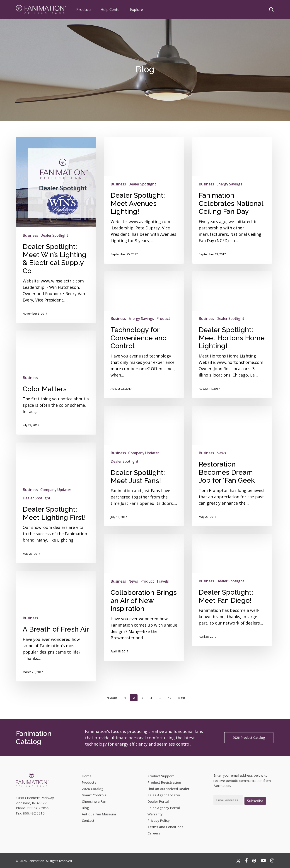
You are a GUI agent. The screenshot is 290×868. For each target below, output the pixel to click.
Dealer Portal (158, 801)
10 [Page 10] (170, 698)
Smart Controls (94, 795)
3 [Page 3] (142, 698)
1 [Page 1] (125, 698)
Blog (85, 808)
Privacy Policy (159, 820)
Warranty (155, 814)
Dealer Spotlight (54, 235)
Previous (111, 698)
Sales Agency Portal (164, 808)
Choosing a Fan (94, 801)
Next (182, 698)
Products (89, 782)
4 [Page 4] (151, 698)
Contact (88, 820)
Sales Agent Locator (164, 795)
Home (87, 776)
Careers (154, 833)
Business (30, 235)
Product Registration (164, 782)
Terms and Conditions (165, 827)
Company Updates (56, 506)
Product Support (161, 776)
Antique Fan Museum (99, 814)
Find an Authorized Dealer (168, 789)
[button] (249, 738)
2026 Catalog (93, 789)
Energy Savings (229, 184)
